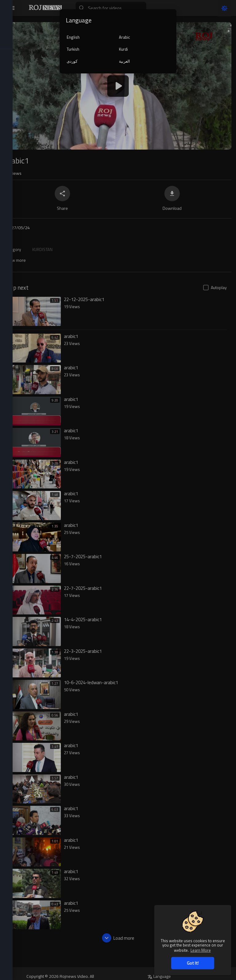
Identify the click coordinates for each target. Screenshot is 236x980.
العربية (124, 61)
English (73, 37)
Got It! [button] (193, 963)
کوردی (72, 61)
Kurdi (123, 49)
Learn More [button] (201, 950)
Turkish (73, 49)
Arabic (124, 37)
